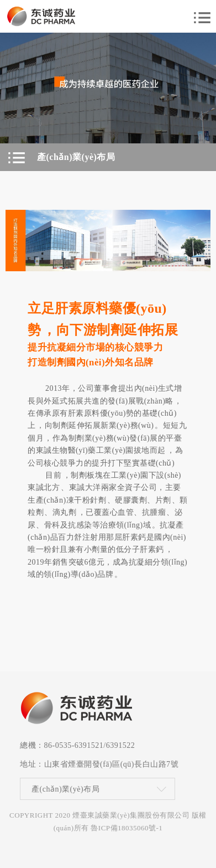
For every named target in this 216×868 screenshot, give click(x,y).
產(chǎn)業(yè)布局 (65, 789)
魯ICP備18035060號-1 (127, 828)
